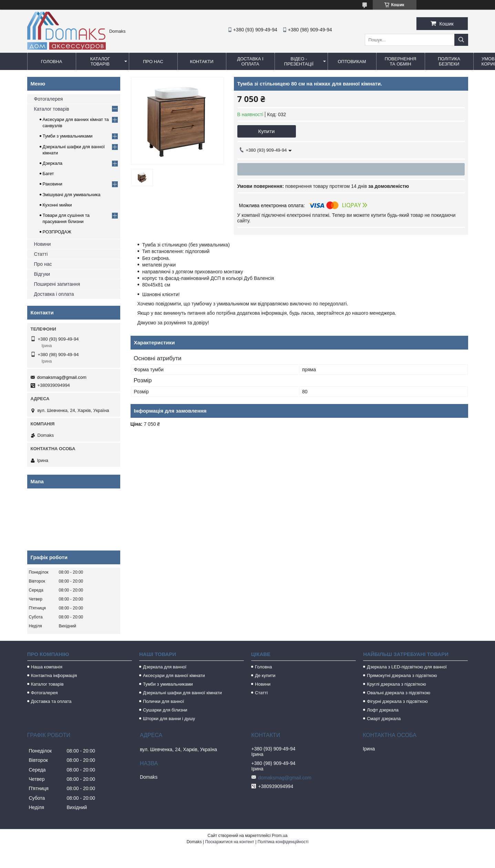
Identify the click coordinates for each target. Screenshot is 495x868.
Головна (52, 62)
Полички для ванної (163, 701)
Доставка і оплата (250, 61)
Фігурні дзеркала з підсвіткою (397, 701)
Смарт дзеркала (384, 719)
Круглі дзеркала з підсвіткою (396, 684)
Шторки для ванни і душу (169, 719)
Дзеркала (53, 163)
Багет (48, 174)
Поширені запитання (57, 284)
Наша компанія (47, 667)
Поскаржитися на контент (229, 842)
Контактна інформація (54, 675)
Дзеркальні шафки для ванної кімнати (182, 693)
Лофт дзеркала (383, 710)
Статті (41, 254)
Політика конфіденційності (283, 842)
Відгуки (42, 274)
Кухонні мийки (57, 205)
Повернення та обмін (401, 61)
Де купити (265, 675)
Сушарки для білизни (165, 710)
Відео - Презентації (299, 61)
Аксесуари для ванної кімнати (174, 675)
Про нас (153, 62)
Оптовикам (352, 62)
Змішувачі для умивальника (72, 195)
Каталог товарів (100, 61)
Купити (267, 131)
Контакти (202, 62)
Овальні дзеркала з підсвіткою (399, 693)
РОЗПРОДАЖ (57, 232)
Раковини (53, 184)
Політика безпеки (449, 61)
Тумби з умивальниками (68, 136)
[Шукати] (461, 40)
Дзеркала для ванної (165, 667)
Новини (43, 244)
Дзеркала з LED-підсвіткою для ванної (407, 667)
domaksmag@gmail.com (62, 377)
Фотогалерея (49, 99)
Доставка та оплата (51, 701)
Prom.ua (280, 836)
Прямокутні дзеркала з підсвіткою (402, 675)
